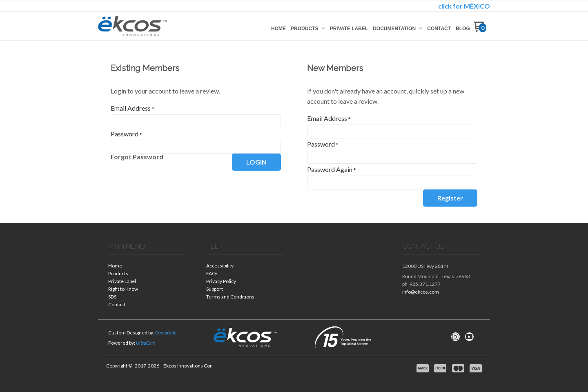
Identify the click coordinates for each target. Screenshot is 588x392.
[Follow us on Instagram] (455, 337)
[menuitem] (278, 29)
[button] (137, 157)
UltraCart (145, 343)
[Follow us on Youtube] (469, 337)
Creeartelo (166, 333)
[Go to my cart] (480, 30)
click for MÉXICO (464, 6)
